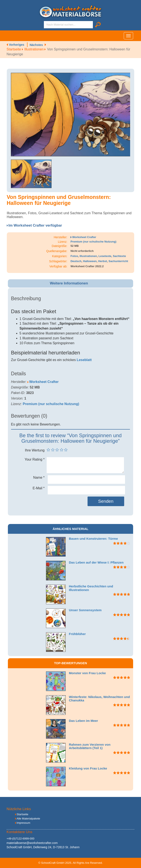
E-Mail (39, 488)
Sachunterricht (118, 261)
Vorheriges (17, 45)
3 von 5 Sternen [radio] (57, 450)
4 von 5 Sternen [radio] (62, 450)
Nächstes (36, 45)
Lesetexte (105, 256)
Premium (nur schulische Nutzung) (93, 242)
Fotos (74, 256)
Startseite (15, 49)
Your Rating (35, 459)
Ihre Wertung (35, 450)
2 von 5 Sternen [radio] (53, 450)
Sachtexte (119, 256)
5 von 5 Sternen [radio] (66, 450)
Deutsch (76, 261)
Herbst (103, 261)
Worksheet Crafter (84, 237)
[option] (71, 115)
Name (39, 478)
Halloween (90, 261)
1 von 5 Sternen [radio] (48, 450)
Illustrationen (36, 49)
